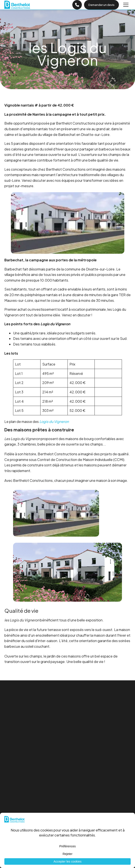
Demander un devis (101, 5)
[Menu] (126, 5)
